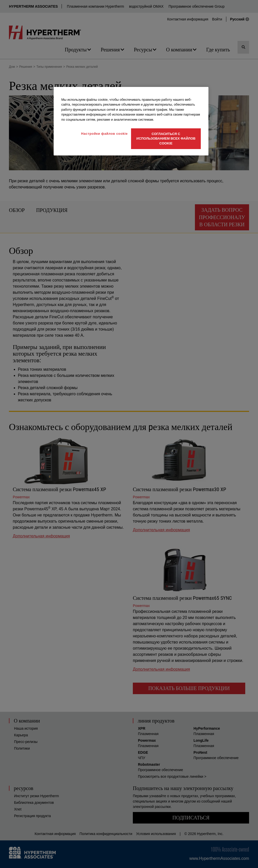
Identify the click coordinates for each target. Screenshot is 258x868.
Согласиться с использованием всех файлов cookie (166, 138)
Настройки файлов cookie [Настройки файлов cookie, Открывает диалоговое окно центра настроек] (104, 134)
